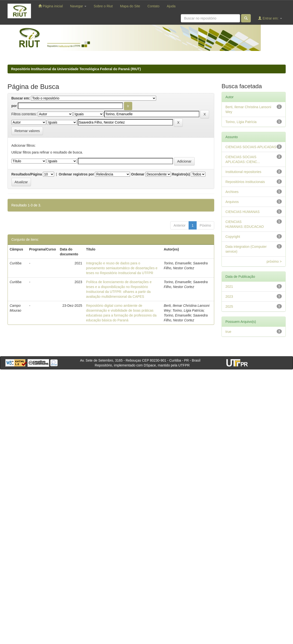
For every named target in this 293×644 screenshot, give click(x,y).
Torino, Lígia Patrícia (241, 122)
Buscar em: (21, 98)
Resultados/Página (27, 174)
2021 (229, 287)
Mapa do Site (130, 6)
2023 (229, 297)
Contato (153, 6)
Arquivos (232, 202)
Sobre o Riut (103, 6)
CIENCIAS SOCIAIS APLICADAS (251, 147)
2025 (229, 307)
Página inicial (51, 6)
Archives (232, 192)
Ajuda (171, 6)
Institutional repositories (243, 172)
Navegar (78, 6)
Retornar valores (27, 131)
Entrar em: (270, 18)
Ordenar (138, 174)
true (228, 332)
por (14, 106)
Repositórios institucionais (245, 182)
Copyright (233, 237)
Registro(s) (181, 174)
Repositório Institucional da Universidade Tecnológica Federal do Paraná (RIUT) (76, 69)
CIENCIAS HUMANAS (242, 212)
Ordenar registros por (76, 174)
